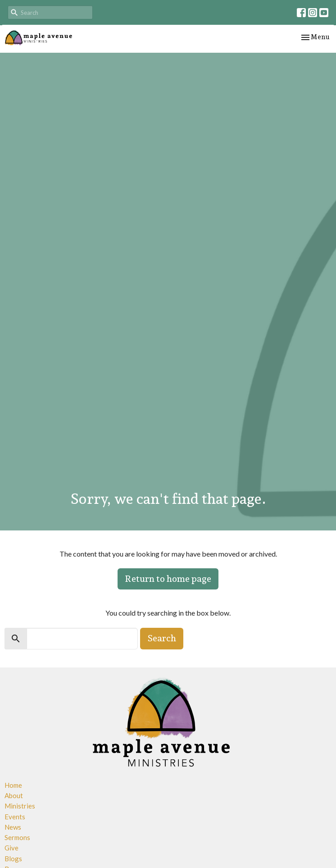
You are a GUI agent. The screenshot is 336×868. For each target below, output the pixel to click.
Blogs (13, 859)
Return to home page (168, 579)
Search (162, 638)
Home (13, 785)
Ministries (20, 806)
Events (15, 817)
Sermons (17, 837)
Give (11, 848)
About (14, 795)
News (13, 827)
